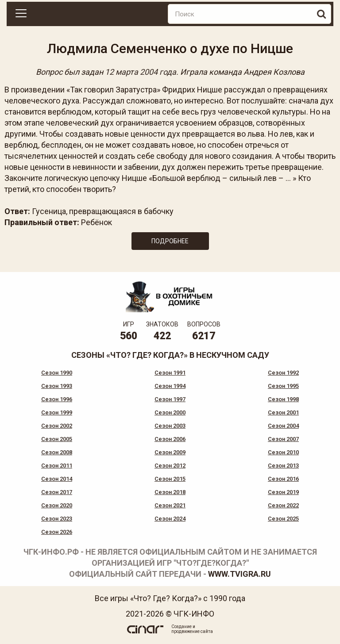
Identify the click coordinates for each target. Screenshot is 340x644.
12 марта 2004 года (141, 72)
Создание (182, 627)
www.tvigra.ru (240, 574)
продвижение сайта (192, 631)
